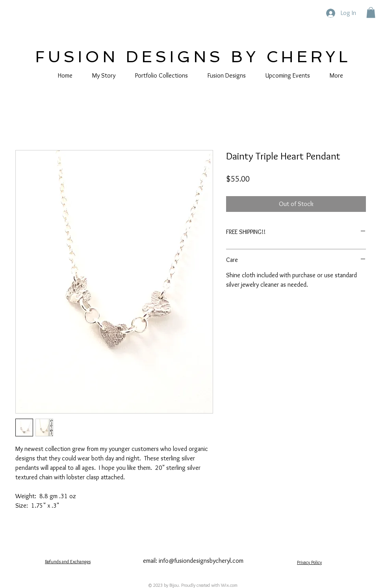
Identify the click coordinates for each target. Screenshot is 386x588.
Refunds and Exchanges (68, 561)
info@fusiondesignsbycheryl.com (201, 561)
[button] (371, 12)
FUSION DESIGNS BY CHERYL (193, 57)
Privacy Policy (309, 562)
